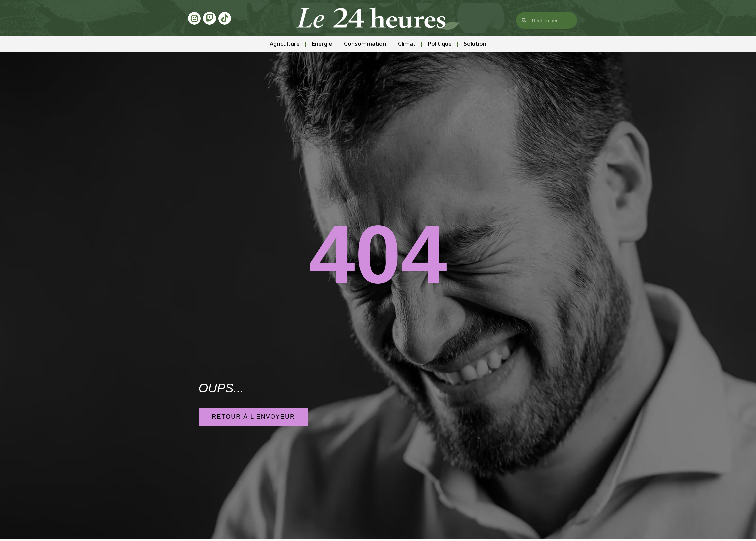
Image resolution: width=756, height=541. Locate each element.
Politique (440, 44)
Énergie (322, 44)
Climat (407, 44)
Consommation (365, 44)
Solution (475, 44)
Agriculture (285, 44)
